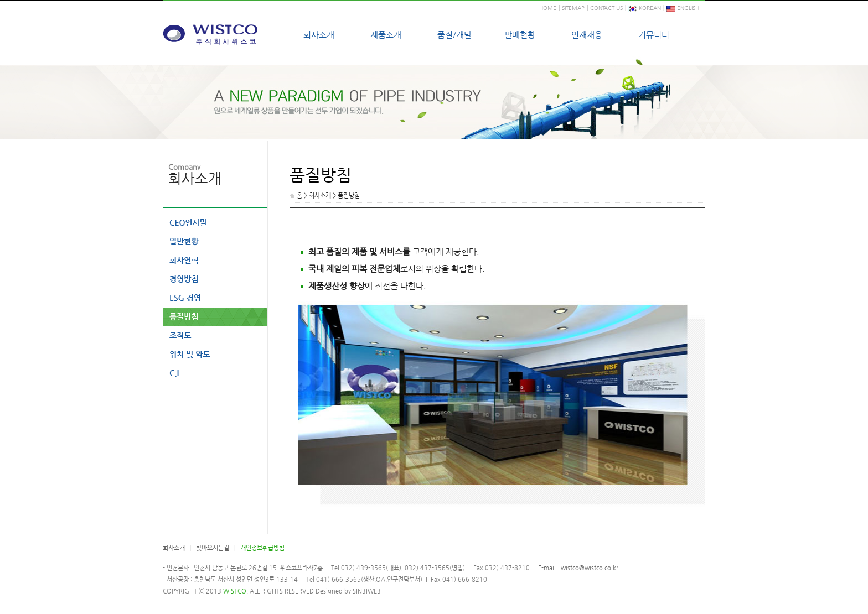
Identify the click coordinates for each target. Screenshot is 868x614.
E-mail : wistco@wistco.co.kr (577, 568)
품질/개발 (454, 35)
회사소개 (319, 35)
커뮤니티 (654, 35)
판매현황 (520, 35)
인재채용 (587, 35)
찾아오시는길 (213, 548)
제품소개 (386, 35)
